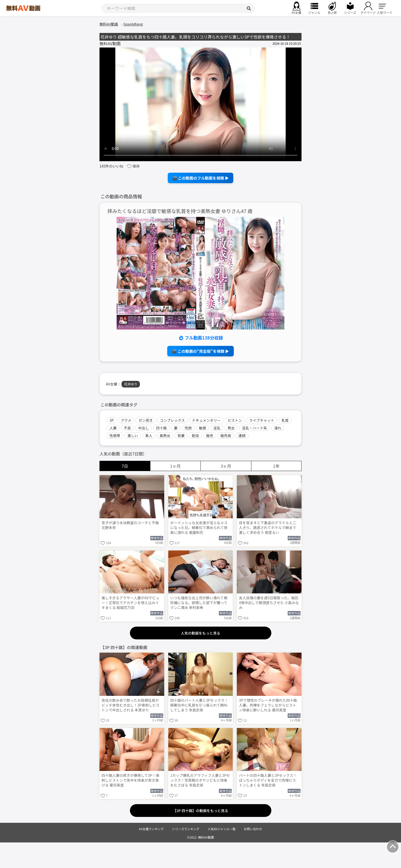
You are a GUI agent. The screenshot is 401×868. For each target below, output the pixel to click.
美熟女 (165, 436)
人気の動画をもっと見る (201, 633)
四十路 (161, 428)
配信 (195, 436)
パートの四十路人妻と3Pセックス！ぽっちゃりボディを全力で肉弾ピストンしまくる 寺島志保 (268, 780)
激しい (133, 436)
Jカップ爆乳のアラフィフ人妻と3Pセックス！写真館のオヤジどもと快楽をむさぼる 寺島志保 (200, 780)
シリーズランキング (186, 829)
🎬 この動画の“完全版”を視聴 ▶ (200, 351)
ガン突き (146, 420)
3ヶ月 (226, 466)
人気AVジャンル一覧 (222, 829)
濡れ (278, 428)
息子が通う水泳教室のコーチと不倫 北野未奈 (130, 525)
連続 (242, 436)
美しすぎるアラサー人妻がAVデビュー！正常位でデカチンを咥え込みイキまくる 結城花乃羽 (130, 603)
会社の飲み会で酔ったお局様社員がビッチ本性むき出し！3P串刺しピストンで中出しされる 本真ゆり (131, 705)
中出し (143, 428)
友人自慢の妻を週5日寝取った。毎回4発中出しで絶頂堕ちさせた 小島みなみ (269, 603)
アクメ (126, 420)
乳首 (285, 420)
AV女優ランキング (151, 829)
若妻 (181, 436)
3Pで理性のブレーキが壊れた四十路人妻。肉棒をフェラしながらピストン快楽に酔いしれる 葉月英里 (268, 705)
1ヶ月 (175, 466)
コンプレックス (172, 420)
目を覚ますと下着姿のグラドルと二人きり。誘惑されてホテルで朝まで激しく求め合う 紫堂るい (268, 528)
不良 (127, 428)
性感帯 (115, 436)
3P (112, 420)
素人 (149, 436)
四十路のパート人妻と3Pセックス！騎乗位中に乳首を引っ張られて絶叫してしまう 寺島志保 (199, 705)
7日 (125, 466)
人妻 (113, 428)
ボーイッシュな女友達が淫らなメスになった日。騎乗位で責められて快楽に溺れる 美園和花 (199, 528)
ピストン (235, 420)
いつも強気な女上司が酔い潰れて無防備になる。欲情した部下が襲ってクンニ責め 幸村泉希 (199, 603)
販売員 (226, 436)
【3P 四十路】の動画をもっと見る (201, 811)
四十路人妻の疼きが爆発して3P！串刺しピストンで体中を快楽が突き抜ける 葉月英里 (130, 780)
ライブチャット (262, 420)
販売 (210, 436)
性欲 (188, 428)
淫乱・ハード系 (254, 428)
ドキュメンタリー (206, 420)
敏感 (203, 428)
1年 (276, 466)
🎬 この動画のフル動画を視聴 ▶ (201, 178)
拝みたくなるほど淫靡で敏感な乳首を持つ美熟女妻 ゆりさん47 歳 (180, 211)
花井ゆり (131, 384)
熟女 (231, 428)
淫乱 (217, 428)
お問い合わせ (253, 829)
